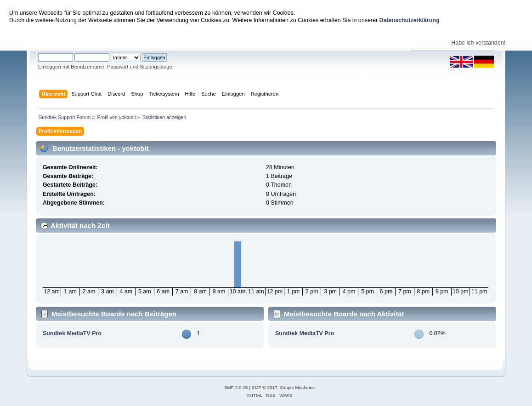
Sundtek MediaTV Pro (72, 333)
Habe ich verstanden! (478, 43)
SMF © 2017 (265, 387)
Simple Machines (297, 387)
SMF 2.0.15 (236, 387)
